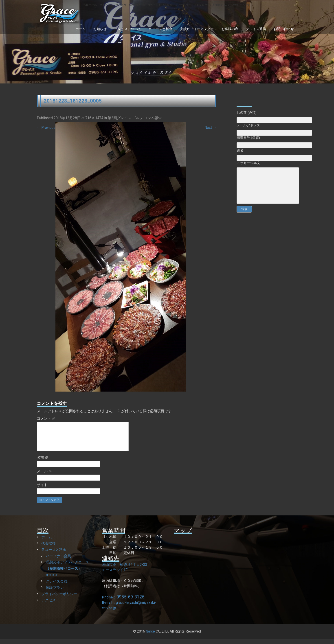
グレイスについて (128, 29)
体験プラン (55, 593)
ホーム (80, 29)
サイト (42, 490)
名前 (43, 463)
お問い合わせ (284, 29)
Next (210, 128)
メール (44, 476)
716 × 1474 (94, 118)
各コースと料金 (161, 29)
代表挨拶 (48, 549)
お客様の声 (230, 29)
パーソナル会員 (58, 561)
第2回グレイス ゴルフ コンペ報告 (135, 118)
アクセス (48, 606)
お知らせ (100, 29)
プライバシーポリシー (59, 599)
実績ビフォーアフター (197, 29)
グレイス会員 (57, 587)
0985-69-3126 (130, 602)
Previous (46, 128)
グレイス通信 (256, 29)
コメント (46, 418)
